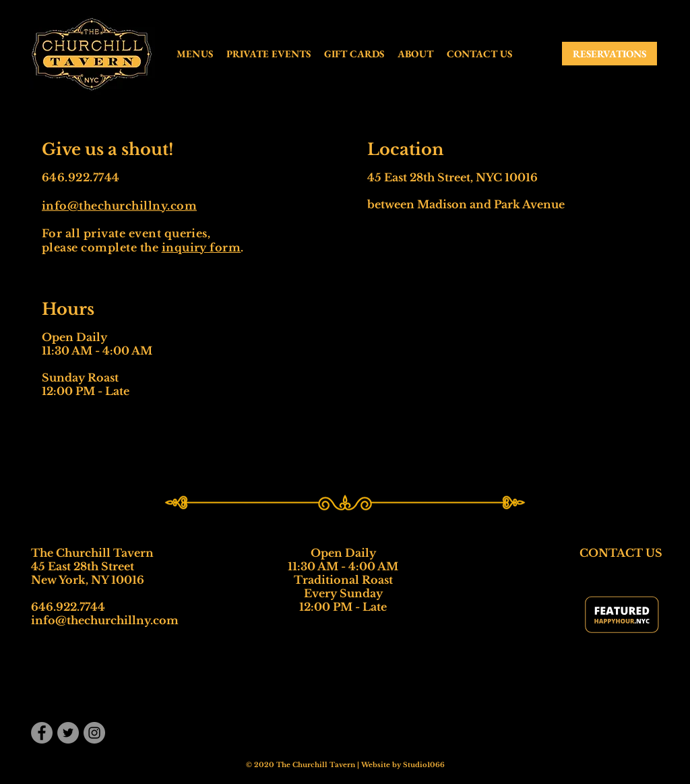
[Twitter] (68, 733)
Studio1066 (424, 765)
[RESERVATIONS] (609, 54)
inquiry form (201, 247)
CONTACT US (621, 553)
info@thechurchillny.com (119, 206)
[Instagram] (94, 733)
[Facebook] (42, 733)
